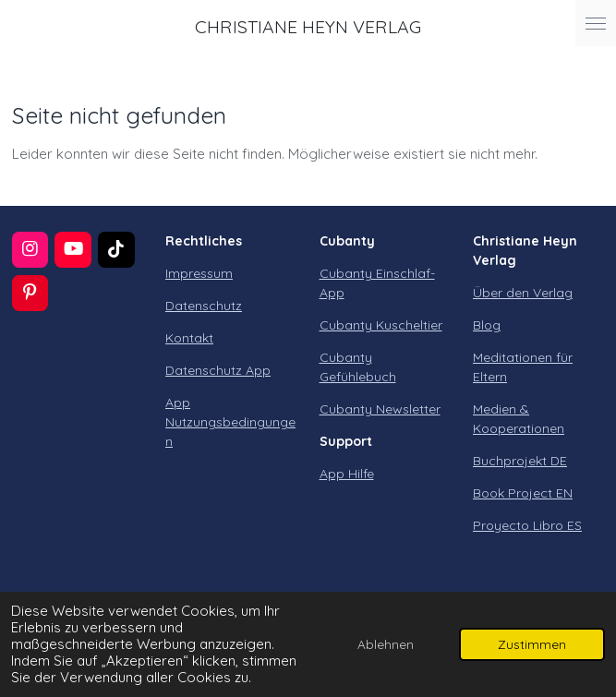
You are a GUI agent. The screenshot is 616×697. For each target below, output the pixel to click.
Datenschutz (204, 306)
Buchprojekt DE (520, 461)
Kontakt (189, 338)
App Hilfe (347, 474)
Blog (487, 325)
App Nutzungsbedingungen (230, 422)
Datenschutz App (218, 370)
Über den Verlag (523, 293)
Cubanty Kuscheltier (381, 325)
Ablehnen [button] (386, 644)
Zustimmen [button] (532, 644)
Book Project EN (523, 493)
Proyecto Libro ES (527, 525)
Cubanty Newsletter (380, 409)
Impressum (199, 273)
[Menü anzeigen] (596, 23)
